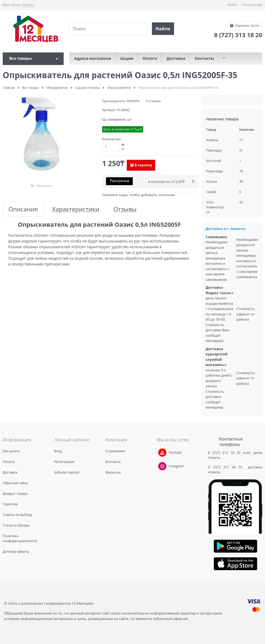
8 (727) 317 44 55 (227, 467)
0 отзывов (153, 101)
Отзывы (125, 209)
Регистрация (252, 5)
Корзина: (247, 26)
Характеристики (76, 209)
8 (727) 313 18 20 (224, 453)
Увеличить (44, 186)
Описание (23, 209)
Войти (232, 5)
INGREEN (133, 101)
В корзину (143, 165)
